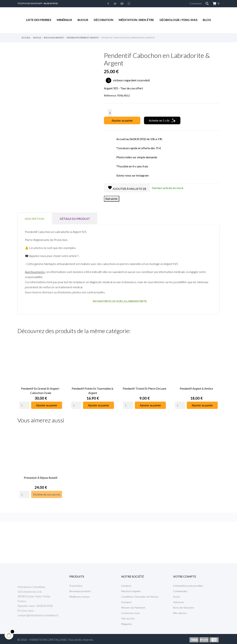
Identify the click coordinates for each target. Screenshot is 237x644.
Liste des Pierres (39, 20)
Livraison (126, 584)
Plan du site (128, 617)
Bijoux (83, 20)
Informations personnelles (188, 584)
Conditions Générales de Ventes (140, 595)
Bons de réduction (184, 606)
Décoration (103, 20)
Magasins (127, 622)
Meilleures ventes (80, 595)
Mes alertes (180, 611)
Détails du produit (75, 219)
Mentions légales (131, 589)
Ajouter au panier (122, 120)
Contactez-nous (131, 611)
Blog (207, 20)
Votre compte (185, 575)
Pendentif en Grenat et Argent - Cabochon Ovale (41, 390)
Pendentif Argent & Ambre (196, 388)
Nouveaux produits (80, 589)
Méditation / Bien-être (136, 20)
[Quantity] (24, 404)
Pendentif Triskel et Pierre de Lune (144, 388)
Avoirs (177, 595)
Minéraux (64, 20)
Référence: (110, 95)
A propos (126, 600)
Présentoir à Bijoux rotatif (41, 476)
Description (34, 219)
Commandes (180, 589)
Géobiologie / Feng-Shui (178, 20)
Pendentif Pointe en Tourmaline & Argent (93, 390)
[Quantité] (110, 113)
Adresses (179, 600)
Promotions (76, 584)
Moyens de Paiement (133, 606)
